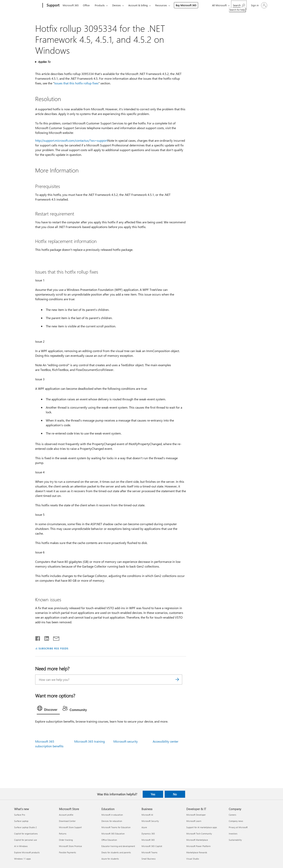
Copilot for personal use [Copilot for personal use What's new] (26, 840)
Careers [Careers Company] (232, 815)
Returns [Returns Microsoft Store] (63, 834)
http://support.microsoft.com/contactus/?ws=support (71, 140)
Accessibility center (166, 741)
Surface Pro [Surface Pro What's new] (20, 815)
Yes (153, 794)
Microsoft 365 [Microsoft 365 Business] (148, 840)
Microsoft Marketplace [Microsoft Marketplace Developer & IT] (197, 840)
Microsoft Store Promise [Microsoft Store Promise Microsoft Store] (70, 846)
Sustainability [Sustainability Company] (235, 840)
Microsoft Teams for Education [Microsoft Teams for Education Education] (116, 827)
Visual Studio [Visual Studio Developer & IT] (193, 859)
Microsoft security (126, 741)
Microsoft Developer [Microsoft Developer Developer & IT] (196, 815)
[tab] (48, 709)
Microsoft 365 (71, 5)
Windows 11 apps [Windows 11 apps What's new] (23, 859)
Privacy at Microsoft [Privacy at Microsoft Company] (238, 827)
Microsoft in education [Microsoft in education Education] (112, 815)
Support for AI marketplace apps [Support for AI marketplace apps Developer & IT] (202, 827)
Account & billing (138, 5)
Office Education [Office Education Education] (109, 840)
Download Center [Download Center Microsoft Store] (67, 821)
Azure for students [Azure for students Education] (110, 859)
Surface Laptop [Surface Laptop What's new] (21, 821)
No (175, 794)
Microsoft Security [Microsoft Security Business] (150, 821)
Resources (161, 5)
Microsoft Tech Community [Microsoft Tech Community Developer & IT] (199, 834)
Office (86, 5)
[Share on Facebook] (38, 638)
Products (100, 5)
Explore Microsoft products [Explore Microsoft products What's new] (27, 852)
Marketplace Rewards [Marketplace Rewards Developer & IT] (197, 852)
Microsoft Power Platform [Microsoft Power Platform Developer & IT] (198, 846)
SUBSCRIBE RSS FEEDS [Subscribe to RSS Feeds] (53, 648)
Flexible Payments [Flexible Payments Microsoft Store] (68, 852)
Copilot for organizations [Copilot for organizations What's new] (26, 834)
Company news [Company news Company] (236, 821)
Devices (117, 5)
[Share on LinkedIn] (45, 638)
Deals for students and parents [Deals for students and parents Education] (116, 852)
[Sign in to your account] (259, 5)
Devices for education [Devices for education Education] (112, 821)
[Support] (53, 5)
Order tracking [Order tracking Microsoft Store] (66, 840)
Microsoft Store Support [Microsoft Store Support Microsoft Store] (70, 827)
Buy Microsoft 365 (186, 5)
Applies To (44, 62)
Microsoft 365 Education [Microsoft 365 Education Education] (113, 834)
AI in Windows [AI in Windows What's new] (21, 846)
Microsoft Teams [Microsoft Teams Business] (149, 852)
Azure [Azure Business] (144, 827)
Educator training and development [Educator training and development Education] (118, 846)
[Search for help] (239, 5)
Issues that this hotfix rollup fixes (76, 83)
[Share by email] (54, 638)
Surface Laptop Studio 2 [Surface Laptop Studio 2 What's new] (25, 827)
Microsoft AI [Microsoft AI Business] (147, 815)
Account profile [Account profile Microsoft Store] (66, 815)
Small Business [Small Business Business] (149, 859)
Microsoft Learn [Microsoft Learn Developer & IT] (194, 821)
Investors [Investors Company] (233, 834)
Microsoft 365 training (90, 741)
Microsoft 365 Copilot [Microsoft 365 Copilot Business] (152, 846)
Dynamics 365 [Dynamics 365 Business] (148, 834)
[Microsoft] (28, 5)
